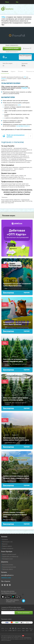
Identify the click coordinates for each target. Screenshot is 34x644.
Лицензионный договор (9, 567)
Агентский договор (8, 565)
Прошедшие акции (7, 559)
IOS (25, 77)
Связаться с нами (6, 577)
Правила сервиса (7, 546)
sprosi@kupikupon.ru (7, 575)
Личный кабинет (32, 2)
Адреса (13, 71)
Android (4, 79)
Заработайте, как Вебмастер (10, 557)
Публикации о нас (7, 542)
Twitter (7, 585)
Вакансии (5, 544)
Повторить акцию (12, 48)
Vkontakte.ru (5, 585)
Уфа (17, 2)
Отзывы (20, 71)
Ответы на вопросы (8, 548)
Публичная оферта (8, 569)
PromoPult (25, 88)
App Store (6, 597)
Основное (5, 71)
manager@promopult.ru (23, 126)
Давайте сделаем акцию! (9, 554)
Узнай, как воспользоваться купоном (16, 136)
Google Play (16, 597)
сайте (19, 105)
